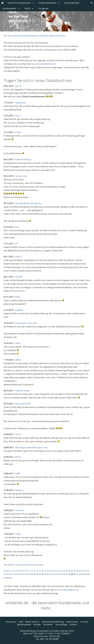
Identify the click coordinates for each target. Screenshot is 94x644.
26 (69, 571)
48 (42, 574)
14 (37, 571)
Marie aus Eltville (23, 404)
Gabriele (19, 277)
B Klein (18, 132)
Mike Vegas (20, 447)
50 (48, 574)
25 (66, 571)
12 (31, 571)
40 (21, 574)
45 (34, 574)
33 (88, 571)
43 (29, 574)
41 (24, 574)
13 (34, 571)
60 (75, 574)
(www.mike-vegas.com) (37, 447)
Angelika (19, 310)
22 (58, 571)
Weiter (9, 578)
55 (61, 574)
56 (64, 574)
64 (86, 574)
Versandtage (61, 624)
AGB (21, 622)
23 (61, 571)
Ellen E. (18, 457)
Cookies (73, 624)
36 (10, 574)
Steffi (18, 474)
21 (56, 571)
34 (5, 574)
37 (13, 574)
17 (45, 571)
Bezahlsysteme (24, 624)
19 (50, 571)
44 (32, 574)
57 (67, 574)
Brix (17, 227)
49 (45, 574)
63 (83, 574)
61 (77, 574)
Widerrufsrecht (32, 622)
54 (59, 574)
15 (40, 571)
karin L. (18, 116)
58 (69, 574)
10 (26, 571)
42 (26, 574)
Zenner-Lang (21, 176)
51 (51, 574)
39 (18, 574)
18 (48, 571)
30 (80, 571)
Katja (17, 297)
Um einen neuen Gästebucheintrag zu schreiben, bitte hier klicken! (35, 36)
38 (16, 574)
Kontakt (37, 624)
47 (40, 574)
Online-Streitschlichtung (53, 622)
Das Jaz (18, 323)
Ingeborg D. (21, 103)
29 (77, 571)
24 (64, 571)
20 (53, 571)
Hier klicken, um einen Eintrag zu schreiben (24, 565)
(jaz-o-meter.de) (30, 323)
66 (5, 578)
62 (80, 574)
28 (75, 571)
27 (72, 571)
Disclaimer (48, 624)
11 (29, 571)
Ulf (16, 244)
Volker (18, 534)
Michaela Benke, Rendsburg (28, 203)
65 (88, 574)
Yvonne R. (20, 510)
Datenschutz (72, 622)
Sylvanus (19, 490)
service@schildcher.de (45, 64)
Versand (84, 622)
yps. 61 (18, 86)
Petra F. (19, 434)
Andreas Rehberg (23, 159)
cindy (18, 343)
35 (7, 574)
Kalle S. (18, 360)
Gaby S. (19, 257)
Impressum (11, 622)
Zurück (7, 571)
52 (53, 574)
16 (42, 571)
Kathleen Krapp (22, 391)
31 (83, 571)
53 (56, 574)
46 (37, 574)
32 (85, 571)
